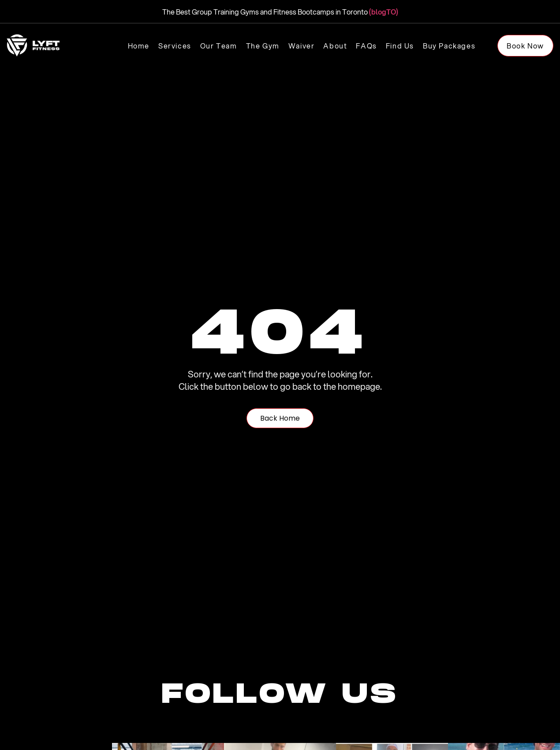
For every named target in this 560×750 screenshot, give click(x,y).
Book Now (525, 46)
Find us (400, 46)
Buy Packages (449, 46)
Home (139, 46)
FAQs (366, 46)
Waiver (302, 46)
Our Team (219, 46)
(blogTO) (384, 12)
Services (175, 46)
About (335, 46)
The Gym (263, 46)
